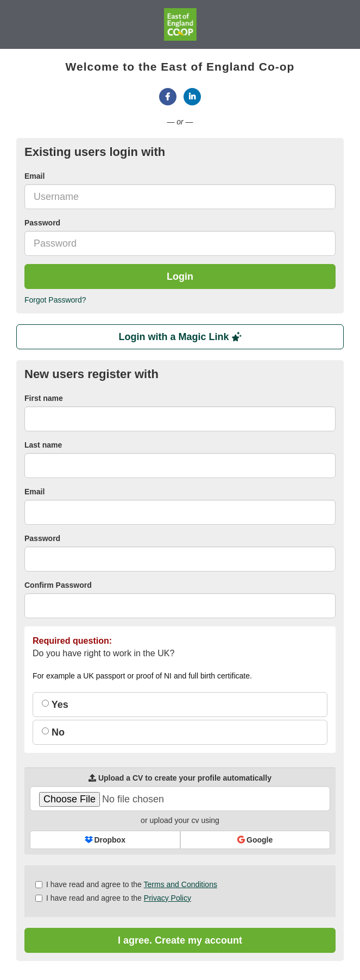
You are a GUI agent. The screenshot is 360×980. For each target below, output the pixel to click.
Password (42, 223)
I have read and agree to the (126, 884)
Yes (55, 705)
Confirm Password (58, 585)
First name (44, 398)
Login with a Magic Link (180, 337)
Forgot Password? (55, 300)
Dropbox (105, 840)
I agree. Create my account (180, 940)
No (53, 732)
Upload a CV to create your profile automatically (180, 778)
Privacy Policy (168, 898)
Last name (43, 445)
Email (34, 176)
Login (180, 277)
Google (255, 840)
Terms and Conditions (181, 884)
